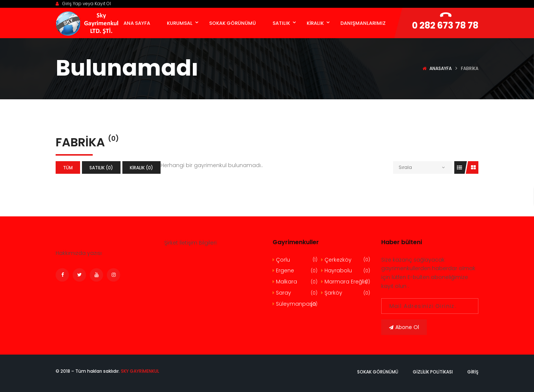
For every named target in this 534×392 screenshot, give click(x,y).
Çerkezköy (345, 260)
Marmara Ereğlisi (345, 282)
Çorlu (295, 260)
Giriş (473, 372)
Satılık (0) (101, 168)
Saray (295, 293)
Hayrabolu (345, 271)
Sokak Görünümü (378, 372)
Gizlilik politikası (433, 372)
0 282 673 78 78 (445, 25)
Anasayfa (441, 68)
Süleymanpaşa (295, 304)
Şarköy (345, 293)
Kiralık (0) (141, 168)
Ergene (295, 271)
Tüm (68, 168)
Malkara (295, 282)
